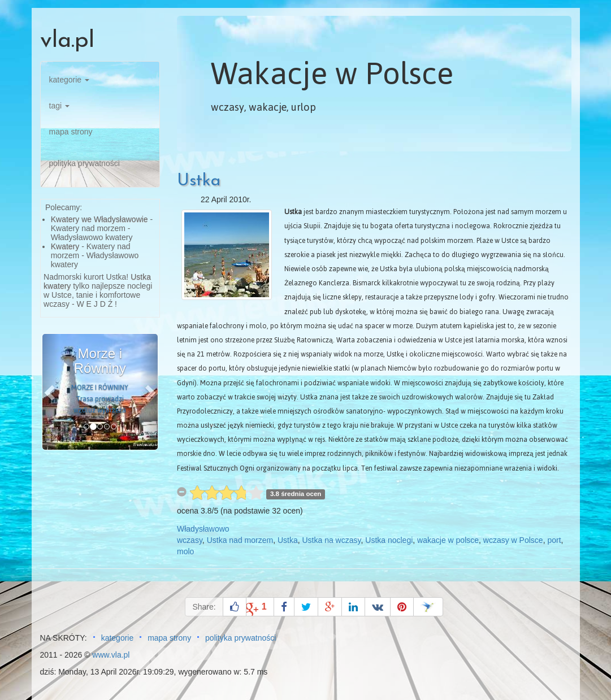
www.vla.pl (111, 655)
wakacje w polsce (448, 540)
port (554, 540)
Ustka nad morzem (240, 540)
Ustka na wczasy (331, 540)
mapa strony (71, 132)
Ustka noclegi (389, 540)
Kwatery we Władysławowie (99, 219)
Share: (204, 607)
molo (185, 551)
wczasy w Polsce (513, 540)
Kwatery (65, 246)
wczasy (190, 540)
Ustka (199, 181)
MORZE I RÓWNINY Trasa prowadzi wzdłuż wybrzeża (100, 399)
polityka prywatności (84, 163)
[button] (51, 392)
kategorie (69, 80)
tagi (59, 106)
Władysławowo (203, 529)
